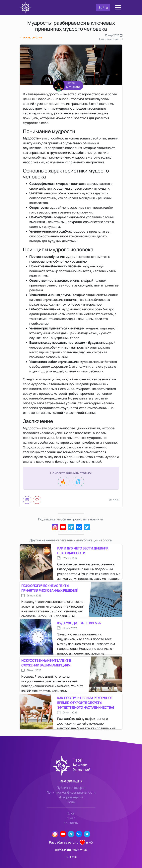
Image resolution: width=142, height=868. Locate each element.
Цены (71, 802)
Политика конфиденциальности (71, 792)
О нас (71, 818)
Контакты (71, 823)
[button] (118, 8)
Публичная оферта (71, 788)
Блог (71, 813)
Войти (103, 8)
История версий (71, 797)
